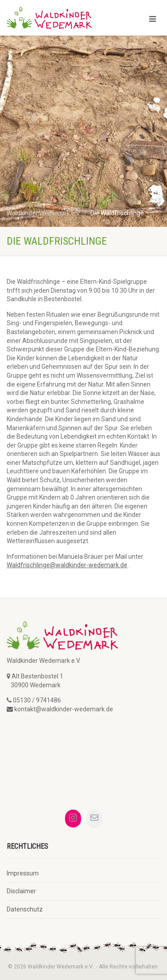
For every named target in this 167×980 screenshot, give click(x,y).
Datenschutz (25, 909)
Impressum (23, 873)
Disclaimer (21, 891)
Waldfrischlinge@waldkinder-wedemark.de (67, 565)
